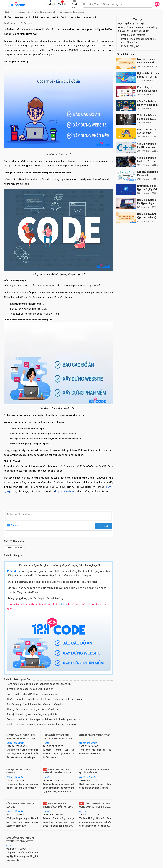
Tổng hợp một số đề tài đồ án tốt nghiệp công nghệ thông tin (39, 684)
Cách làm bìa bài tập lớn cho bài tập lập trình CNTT (147, 216)
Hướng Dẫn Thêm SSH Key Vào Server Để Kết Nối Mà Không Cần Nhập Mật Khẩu (22, 738)
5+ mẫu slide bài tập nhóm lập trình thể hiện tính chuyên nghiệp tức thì (44, 719)
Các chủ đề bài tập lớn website (148, 174)
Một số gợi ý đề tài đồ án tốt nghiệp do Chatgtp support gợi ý (21, 841)
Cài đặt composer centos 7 (95, 735)
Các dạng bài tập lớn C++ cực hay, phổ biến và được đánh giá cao (147, 146)
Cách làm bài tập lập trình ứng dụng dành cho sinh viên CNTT (148, 160)
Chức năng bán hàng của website (147, 89)
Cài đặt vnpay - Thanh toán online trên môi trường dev (35, 704)
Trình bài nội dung (14, 548)
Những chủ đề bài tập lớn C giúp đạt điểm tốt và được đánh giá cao (147, 188)
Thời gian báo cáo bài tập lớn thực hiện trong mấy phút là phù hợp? (147, 117)
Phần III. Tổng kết (130, 46)
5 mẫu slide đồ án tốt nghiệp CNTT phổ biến (30, 689)
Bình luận (104, 526)
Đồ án (9, 846)
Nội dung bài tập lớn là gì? (132, 23)
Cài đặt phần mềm (15, 743)
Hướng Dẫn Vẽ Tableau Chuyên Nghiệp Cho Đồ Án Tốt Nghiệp (57, 738)
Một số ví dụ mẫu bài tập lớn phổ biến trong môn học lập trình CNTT (148, 61)
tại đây (63, 604)
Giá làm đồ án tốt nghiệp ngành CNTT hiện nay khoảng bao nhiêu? (41, 725)
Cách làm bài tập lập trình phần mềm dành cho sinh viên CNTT (148, 103)
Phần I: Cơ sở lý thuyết (133, 35)
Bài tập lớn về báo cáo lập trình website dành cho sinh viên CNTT (147, 131)
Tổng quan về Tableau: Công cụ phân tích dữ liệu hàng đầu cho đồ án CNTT (95, 807)
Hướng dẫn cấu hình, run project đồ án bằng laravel (34, 709)
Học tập (47, 743)
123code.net (14, 571)
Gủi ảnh (13, 525)
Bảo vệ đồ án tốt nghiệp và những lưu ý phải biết (32, 714)
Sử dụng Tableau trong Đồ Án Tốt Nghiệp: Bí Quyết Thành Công (58, 807)
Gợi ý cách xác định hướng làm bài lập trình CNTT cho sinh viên (148, 75)
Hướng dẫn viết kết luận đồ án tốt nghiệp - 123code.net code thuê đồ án (44, 699)
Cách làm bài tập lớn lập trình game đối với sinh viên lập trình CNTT (147, 202)
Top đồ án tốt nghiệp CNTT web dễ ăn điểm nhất (32, 694)
